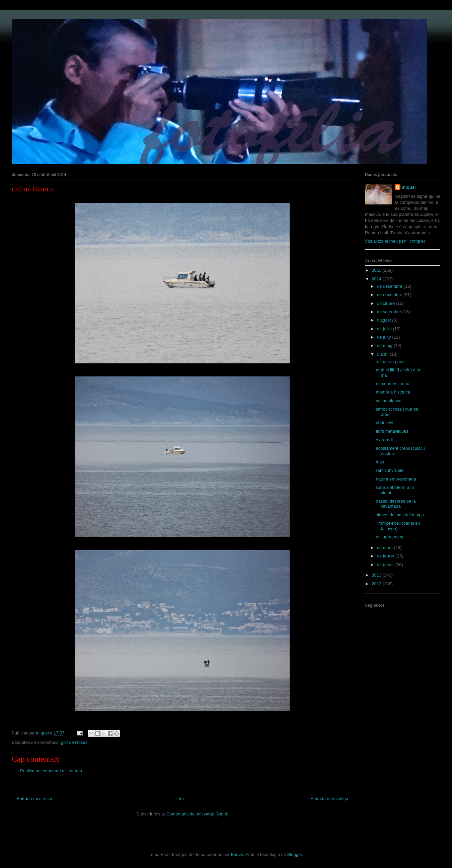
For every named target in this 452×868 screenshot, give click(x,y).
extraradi (384, 440)
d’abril (383, 354)
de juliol (385, 329)
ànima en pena (390, 362)
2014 (377, 279)
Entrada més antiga (329, 799)
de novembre (390, 295)
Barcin (237, 854)
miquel (409, 187)
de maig (385, 345)
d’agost (385, 320)
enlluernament (389, 537)
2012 (377, 584)
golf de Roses (74, 742)
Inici (183, 799)
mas (380, 462)
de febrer (386, 556)
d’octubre (387, 303)
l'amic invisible (390, 470)
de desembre (390, 286)
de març (386, 548)
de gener (386, 565)
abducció (384, 423)
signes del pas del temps (400, 515)
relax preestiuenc (392, 384)
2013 (377, 575)
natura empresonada (396, 479)
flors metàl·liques (392, 431)
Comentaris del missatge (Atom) (198, 814)
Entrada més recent (36, 799)
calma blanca (389, 401)
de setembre (390, 312)
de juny (385, 337)
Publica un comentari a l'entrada (51, 771)
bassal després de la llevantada (396, 504)
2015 (377, 270)
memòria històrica (393, 392)
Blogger (295, 854)
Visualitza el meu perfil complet (395, 241)
